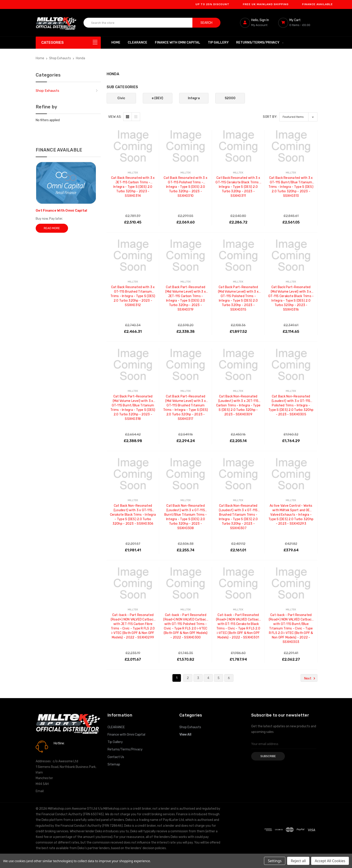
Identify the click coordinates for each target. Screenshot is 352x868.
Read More (52, 228)
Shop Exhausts (47, 91)
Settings (275, 861)
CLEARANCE (137, 43)
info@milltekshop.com (61, 791)
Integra (194, 98)
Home (116, 43)
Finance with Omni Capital (178, 43)
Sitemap (114, 764)
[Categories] (68, 43)
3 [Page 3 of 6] (198, 678)
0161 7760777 (66, 750)
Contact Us (116, 757)
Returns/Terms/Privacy (260, 43)
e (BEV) (157, 98)
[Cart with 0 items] (297, 23)
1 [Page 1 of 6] (177, 678)
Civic (121, 98)
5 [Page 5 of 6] (219, 678)
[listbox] (298, 117)
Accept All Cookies (330, 861)
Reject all (298, 861)
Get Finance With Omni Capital (61, 210)
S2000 (230, 98)
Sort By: (270, 117)
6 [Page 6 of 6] (229, 678)
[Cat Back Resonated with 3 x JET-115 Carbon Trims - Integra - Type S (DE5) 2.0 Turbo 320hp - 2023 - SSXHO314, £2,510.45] (133, 146)
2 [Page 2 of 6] (188, 678)
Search (206, 23)
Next (310, 678)
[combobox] (138, 23)
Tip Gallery (218, 43)
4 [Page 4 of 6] (208, 678)
